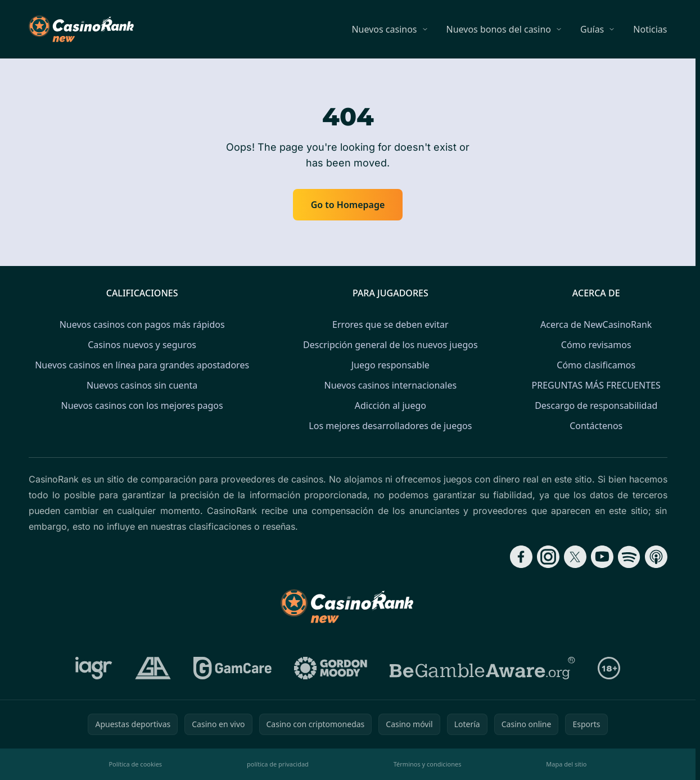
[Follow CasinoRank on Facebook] (521, 557)
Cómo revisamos (596, 345)
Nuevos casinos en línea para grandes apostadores (142, 365)
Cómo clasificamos (596, 365)
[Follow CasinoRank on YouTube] (602, 557)
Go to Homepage (348, 205)
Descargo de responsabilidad (596, 405)
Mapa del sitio (566, 764)
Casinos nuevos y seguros (142, 345)
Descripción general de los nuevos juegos (390, 345)
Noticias (650, 29)
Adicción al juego (390, 405)
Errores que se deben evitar (390, 324)
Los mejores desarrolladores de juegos (390, 426)
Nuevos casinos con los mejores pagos (142, 405)
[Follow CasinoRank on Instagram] (548, 557)
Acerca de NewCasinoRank (596, 324)
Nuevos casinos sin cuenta (142, 385)
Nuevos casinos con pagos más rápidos (142, 324)
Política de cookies (135, 764)
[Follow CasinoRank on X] (575, 557)
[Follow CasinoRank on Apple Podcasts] (656, 557)
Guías (592, 29)
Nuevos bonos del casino (499, 29)
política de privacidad (278, 764)
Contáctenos (596, 426)
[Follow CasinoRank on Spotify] (629, 557)
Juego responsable (390, 365)
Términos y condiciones (428, 764)
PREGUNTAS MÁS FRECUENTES (596, 385)
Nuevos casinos (384, 29)
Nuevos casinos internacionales (390, 385)
